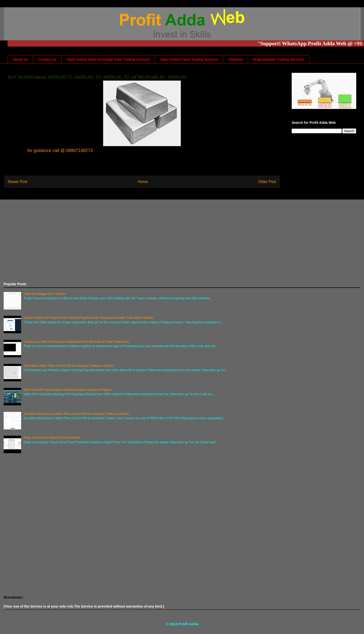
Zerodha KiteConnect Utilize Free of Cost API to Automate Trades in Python (76, 414)
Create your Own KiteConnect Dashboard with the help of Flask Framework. (77, 342)
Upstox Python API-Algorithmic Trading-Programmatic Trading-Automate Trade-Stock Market (88, 318)
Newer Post (18, 182)
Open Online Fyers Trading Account (189, 59)
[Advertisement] (149, 241)
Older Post (267, 182)
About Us (20, 59)
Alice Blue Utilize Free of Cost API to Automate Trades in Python (68, 366)
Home (143, 182)
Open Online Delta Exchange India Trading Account (108, 59)
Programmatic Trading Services (279, 59)
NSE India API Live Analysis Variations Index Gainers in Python (68, 390)
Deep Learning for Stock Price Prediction (52, 438)
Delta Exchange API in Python (45, 294)
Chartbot (235, 59)
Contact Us (47, 59)
